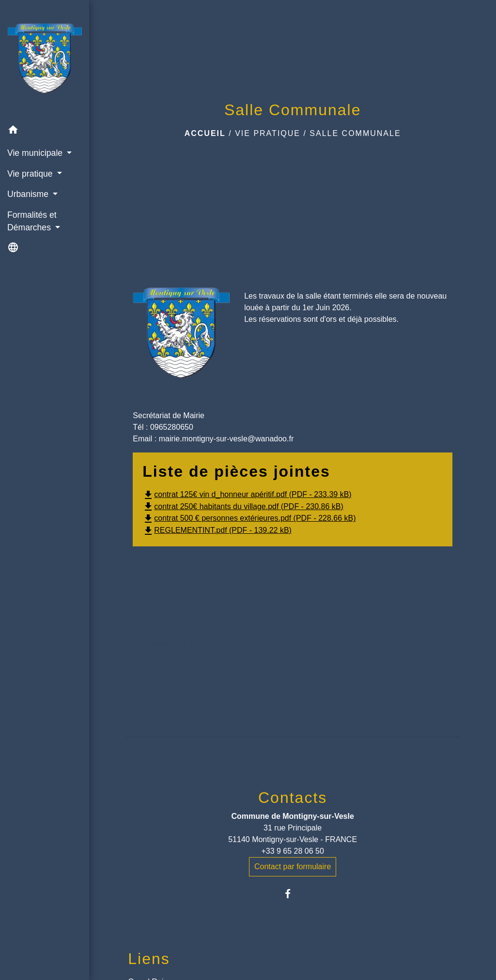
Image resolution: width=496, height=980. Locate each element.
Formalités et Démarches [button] (32, 221)
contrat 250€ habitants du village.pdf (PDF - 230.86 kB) (243, 506)
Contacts (293, 798)
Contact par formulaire (293, 867)
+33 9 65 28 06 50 (292, 851)
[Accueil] (45, 60)
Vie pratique (268, 133)
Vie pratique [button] (31, 174)
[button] (45, 131)
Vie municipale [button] (36, 153)
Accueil (205, 133)
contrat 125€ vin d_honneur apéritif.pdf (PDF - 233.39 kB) (247, 494)
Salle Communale (355, 133)
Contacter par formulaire (181, 643)
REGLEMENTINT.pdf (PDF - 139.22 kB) (217, 530)
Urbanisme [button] (29, 194)
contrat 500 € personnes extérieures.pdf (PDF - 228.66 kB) (249, 518)
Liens (149, 959)
